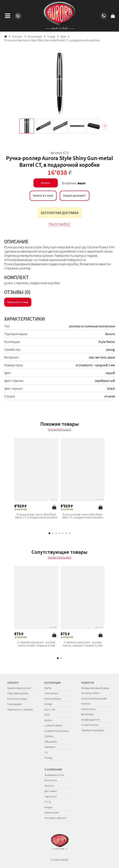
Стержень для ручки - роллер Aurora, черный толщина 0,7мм (83, 644)
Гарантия (50, 796)
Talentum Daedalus (93, 730)
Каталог (13, 683)
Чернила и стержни (20, 709)
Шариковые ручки (19, 688)
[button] (105, 126)
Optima (49, 736)
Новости (88, 683)
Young (48, 758)
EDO (47, 715)
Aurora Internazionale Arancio (94, 701)
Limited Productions (57, 731)
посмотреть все (60, 429)
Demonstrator (53, 699)
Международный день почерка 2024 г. (95, 690)
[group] (59, 84)
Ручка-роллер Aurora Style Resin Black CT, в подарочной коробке (36, 516)
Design (48, 704)
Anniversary (51, 693)
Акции (48, 807)
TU (46, 752)
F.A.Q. (48, 802)
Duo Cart (50, 709)
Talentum (50, 747)
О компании (53, 769)
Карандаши (15, 704)
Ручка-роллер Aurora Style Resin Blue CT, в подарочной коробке (83, 516)
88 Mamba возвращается (90, 717)
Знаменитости (54, 775)
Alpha (48, 688)
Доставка (50, 791)
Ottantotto (51, 742)
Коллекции (53, 683)
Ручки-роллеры (17, 699)
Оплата (49, 786)
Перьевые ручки (18, 693)
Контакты (51, 780)
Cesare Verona (90, 725)
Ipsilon (48, 720)
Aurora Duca (89, 709)
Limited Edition (53, 725)
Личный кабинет (55, 818)
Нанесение (52, 812)
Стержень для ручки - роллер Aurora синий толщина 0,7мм (36, 644)
